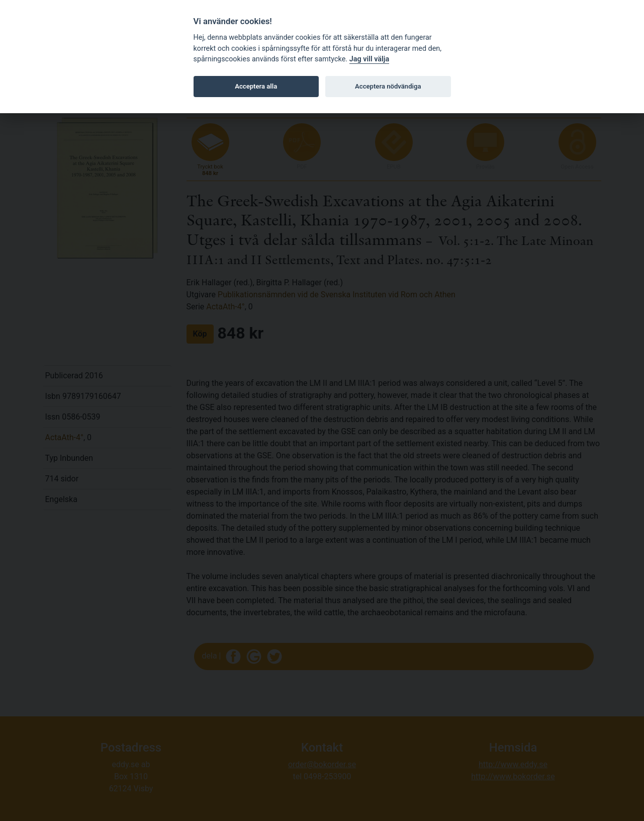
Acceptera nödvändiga (388, 86)
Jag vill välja (370, 59)
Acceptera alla (256, 86)
